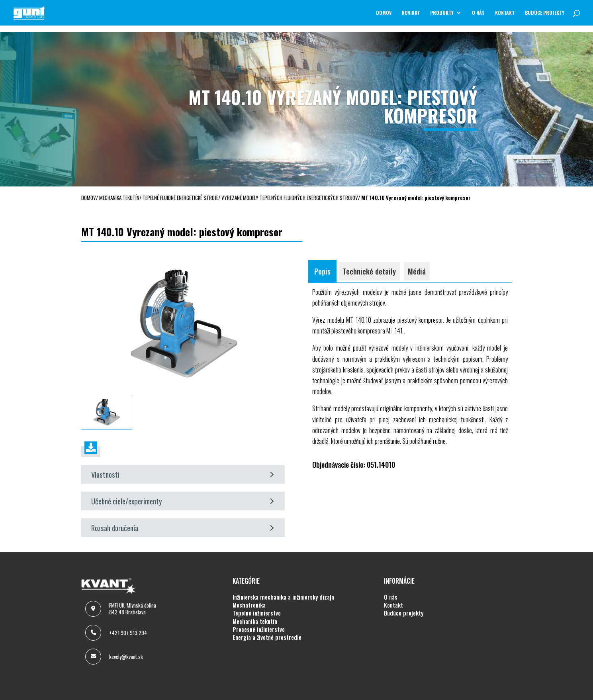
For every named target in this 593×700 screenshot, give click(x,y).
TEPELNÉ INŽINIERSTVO (257, 613)
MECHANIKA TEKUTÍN (255, 622)
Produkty (442, 13)
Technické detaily (369, 271)
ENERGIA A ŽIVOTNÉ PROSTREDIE (267, 637)
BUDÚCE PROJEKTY (545, 13)
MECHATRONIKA (249, 605)
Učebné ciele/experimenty (182, 501)
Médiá (417, 271)
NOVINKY (411, 13)
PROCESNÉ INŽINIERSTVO (259, 629)
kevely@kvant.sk (126, 657)
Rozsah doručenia (182, 528)
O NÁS (478, 13)
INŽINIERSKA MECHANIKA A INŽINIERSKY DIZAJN (283, 597)
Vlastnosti (182, 474)
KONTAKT (505, 13)
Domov (384, 13)
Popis (322, 271)
